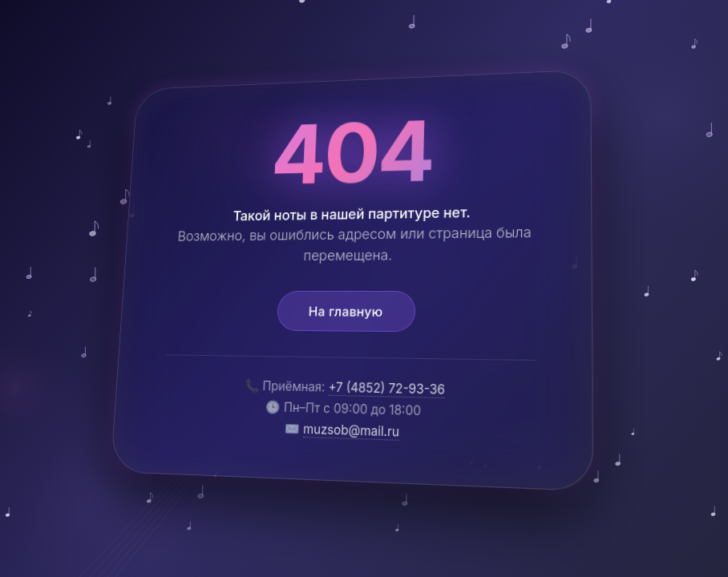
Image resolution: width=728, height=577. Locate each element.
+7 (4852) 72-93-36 (386, 389)
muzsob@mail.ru (351, 430)
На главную (345, 311)
